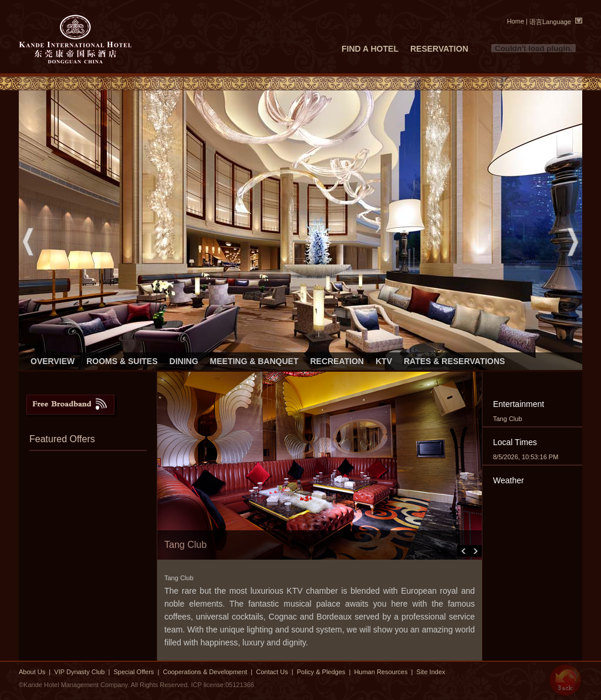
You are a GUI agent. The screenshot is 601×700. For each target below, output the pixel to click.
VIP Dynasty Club (79, 672)
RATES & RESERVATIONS (454, 361)
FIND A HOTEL (370, 49)
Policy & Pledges (321, 672)
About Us (32, 672)
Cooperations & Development (205, 672)
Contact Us (272, 672)
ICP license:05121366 (222, 685)
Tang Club (508, 419)
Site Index (431, 672)
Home (516, 21)
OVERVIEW (53, 361)
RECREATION (337, 361)
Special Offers (134, 672)
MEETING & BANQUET (254, 361)
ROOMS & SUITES (122, 361)
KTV (384, 361)
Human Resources (381, 672)
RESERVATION (439, 49)
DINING (184, 361)
